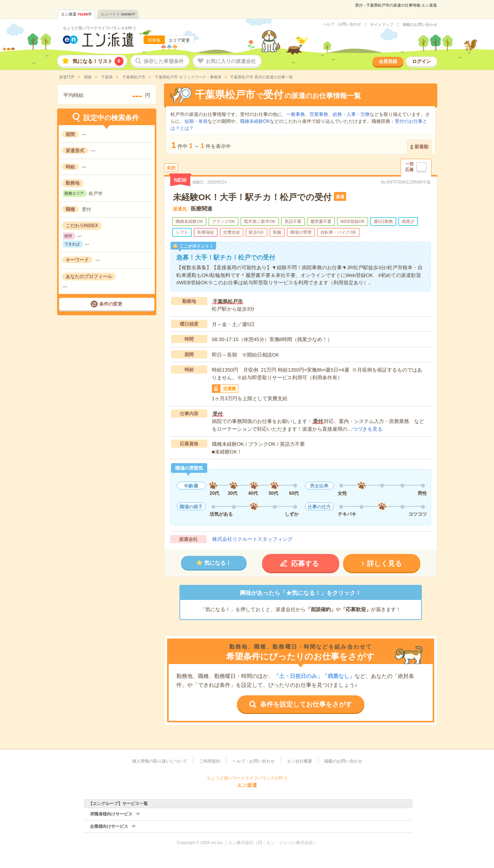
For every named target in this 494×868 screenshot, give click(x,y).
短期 (189, 121)
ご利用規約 (210, 761)
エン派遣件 (76, 14)
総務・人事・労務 (351, 114)
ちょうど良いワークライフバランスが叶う (100, 28)
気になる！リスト (98, 61)
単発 (203, 121)
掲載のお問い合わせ (420, 25)
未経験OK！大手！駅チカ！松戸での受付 (252, 197)
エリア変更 (179, 40)
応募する (305, 564)
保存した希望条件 (164, 61)
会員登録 (388, 61)
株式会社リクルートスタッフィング (252, 539)
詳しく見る (384, 564)
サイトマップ (382, 25)
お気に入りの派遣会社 (231, 61)
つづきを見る (367, 429)
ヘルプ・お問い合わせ (342, 24)
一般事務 (296, 114)
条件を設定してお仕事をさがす (306, 704)
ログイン (421, 61)
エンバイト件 (118, 14)
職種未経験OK (255, 121)
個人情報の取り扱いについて (160, 761)
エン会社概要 (299, 761)
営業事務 (319, 114)
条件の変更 (111, 304)
